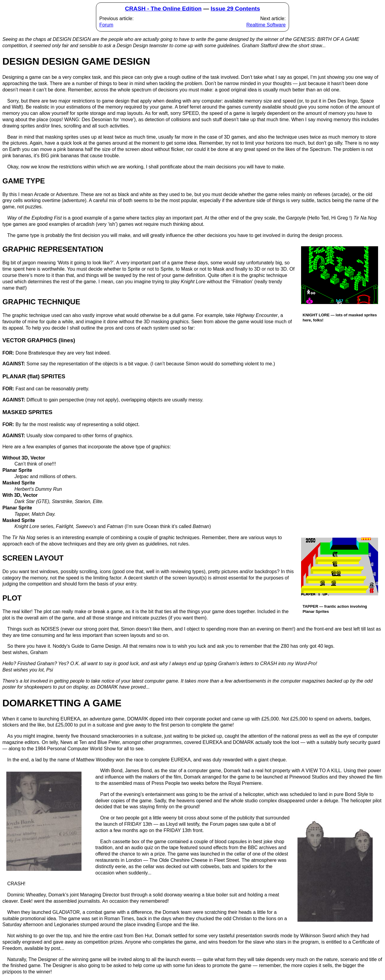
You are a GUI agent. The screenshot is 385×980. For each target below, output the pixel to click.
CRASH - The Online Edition (163, 9)
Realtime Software (266, 25)
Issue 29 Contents (235, 9)
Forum (106, 25)
